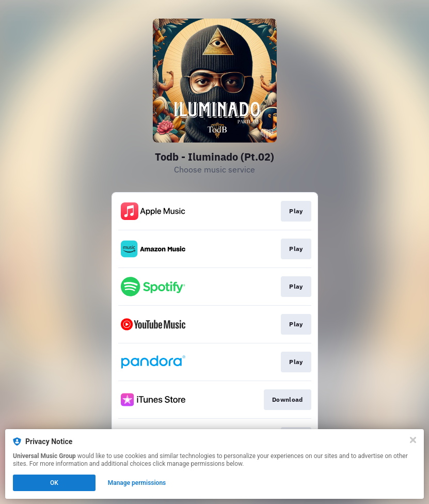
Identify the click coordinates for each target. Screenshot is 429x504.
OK (54, 483)
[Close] (413, 440)
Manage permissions (137, 483)
